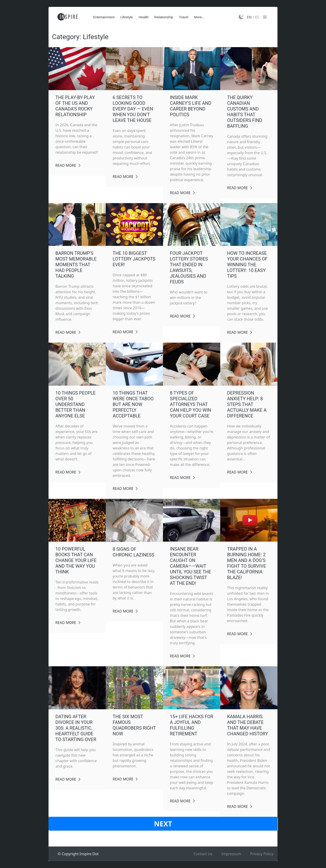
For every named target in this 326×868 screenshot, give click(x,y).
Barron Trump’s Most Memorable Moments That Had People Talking (76, 265)
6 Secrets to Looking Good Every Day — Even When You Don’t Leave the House (133, 109)
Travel (183, 17)
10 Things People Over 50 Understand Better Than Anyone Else (76, 404)
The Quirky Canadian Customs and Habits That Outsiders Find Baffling (245, 112)
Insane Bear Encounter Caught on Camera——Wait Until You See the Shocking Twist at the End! (190, 566)
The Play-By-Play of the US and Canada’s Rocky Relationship (75, 106)
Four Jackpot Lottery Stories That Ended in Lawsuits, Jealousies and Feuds (189, 267)
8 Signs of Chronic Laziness (133, 552)
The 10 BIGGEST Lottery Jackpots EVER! (134, 259)
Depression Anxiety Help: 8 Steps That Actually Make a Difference (247, 404)
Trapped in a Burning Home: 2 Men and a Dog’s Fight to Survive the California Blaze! (247, 563)
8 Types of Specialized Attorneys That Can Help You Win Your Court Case (190, 404)
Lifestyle (126, 17)
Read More (66, 165)
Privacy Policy (262, 854)
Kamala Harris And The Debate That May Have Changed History (248, 725)
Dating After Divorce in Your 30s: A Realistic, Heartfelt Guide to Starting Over (76, 728)
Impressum (231, 854)
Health (143, 17)
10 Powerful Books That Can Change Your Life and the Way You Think (76, 560)
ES (257, 17)
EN (249, 17)
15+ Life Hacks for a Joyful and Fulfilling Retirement (192, 725)
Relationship (164, 17)
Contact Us (203, 854)
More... (199, 17)
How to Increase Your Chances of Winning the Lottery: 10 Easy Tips (247, 265)
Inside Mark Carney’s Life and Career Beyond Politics (191, 106)
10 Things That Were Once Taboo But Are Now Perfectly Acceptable (133, 404)
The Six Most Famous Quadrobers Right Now (134, 725)
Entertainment (104, 17)
